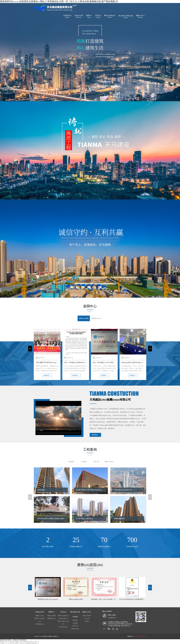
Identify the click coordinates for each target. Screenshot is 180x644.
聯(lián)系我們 (87, 616)
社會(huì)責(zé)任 (63, 618)
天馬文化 (98, 16)
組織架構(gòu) (40, 624)
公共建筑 (84, 462)
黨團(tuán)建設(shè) (63, 616)
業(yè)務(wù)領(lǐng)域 (126, 17)
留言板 (87, 621)
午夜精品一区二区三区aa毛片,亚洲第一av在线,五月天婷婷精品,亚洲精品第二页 (19, 643)
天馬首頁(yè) (67, 16)
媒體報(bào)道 (96, 318)
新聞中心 (89, 16)
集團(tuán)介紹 (40, 616)
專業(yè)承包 (109, 462)
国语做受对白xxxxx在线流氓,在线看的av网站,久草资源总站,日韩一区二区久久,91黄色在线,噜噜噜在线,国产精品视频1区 (59, 1)
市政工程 (96, 462)
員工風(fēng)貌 (63, 627)
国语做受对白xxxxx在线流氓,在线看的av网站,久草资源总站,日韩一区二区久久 (19, 642)
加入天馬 (87, 618)
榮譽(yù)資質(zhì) (110, 16)
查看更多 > (95, 435)
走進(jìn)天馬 (79, 16)
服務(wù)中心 (140, 16)
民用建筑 (71, 462)
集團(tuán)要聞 (84, 318)
